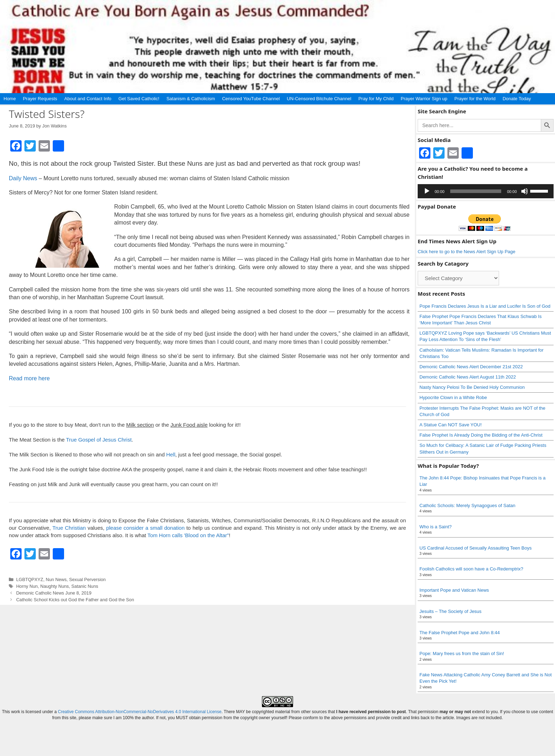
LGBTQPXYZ (30, 579)
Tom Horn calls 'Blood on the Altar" (188, 535)
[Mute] (525, 191)
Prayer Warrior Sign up (424, 99)
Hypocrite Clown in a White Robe (453, 397)
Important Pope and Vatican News (454, 590)
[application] (486, 191)
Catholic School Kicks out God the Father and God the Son (75, 600)
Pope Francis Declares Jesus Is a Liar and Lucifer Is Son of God (485, 306)
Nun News (56, 579)
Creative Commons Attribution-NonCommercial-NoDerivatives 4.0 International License (139, 712)
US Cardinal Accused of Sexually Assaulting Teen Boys (476, 548)
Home (10, 99)
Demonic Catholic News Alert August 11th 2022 (468, 377)
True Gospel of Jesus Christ (99, 440)
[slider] (476, 191)
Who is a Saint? (436, 527)
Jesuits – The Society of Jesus (450, 611)
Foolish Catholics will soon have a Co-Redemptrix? (471, 569)
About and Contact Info (88, 99)
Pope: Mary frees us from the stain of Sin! (462, 653)
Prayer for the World (475, 99)
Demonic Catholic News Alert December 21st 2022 (471, 367)
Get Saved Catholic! (139, 99)
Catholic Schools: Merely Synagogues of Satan (467, 505)
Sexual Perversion (87, 579)
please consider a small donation (145, 528)
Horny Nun (27, 586)
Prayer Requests (40, 99)
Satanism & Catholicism (191, 99)
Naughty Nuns (55, 586)
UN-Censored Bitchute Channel (319, 99)
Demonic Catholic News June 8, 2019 (54, 593)
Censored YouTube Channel (251, 99)
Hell (171, 454)
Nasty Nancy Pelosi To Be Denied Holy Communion (472, 387)
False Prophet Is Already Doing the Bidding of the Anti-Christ (481, 435)
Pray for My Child (376, 99)
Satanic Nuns (85, 586)
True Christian (69, 528)
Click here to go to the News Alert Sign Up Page (467, 252)
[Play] (427, 191)
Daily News (23, 178)
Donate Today (517, 99)
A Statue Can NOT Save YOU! (451, 425)
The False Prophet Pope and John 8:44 (460, 633)
